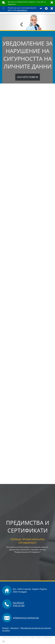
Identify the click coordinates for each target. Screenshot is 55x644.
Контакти (15, 628)
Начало (5, 628)
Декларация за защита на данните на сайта (27, 629)
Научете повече (28, 77)
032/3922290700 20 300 (19, 604)
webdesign (48, 637)
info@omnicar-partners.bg (26, 618)
